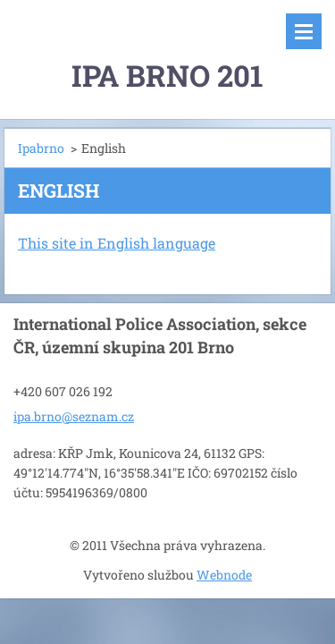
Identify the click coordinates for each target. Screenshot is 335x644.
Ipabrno (41, 148)
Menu (304, 31)
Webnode (224, 575)
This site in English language (117, 243)
